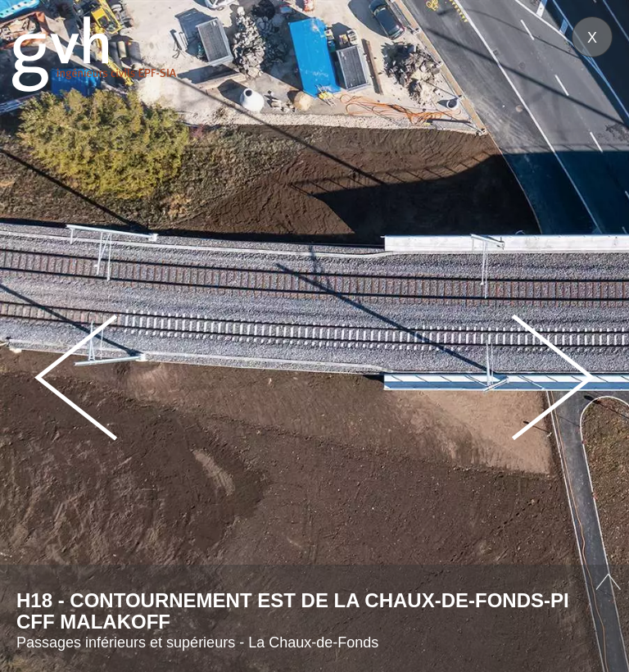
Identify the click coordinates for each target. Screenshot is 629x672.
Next (553, 377)
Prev (76, 377)
